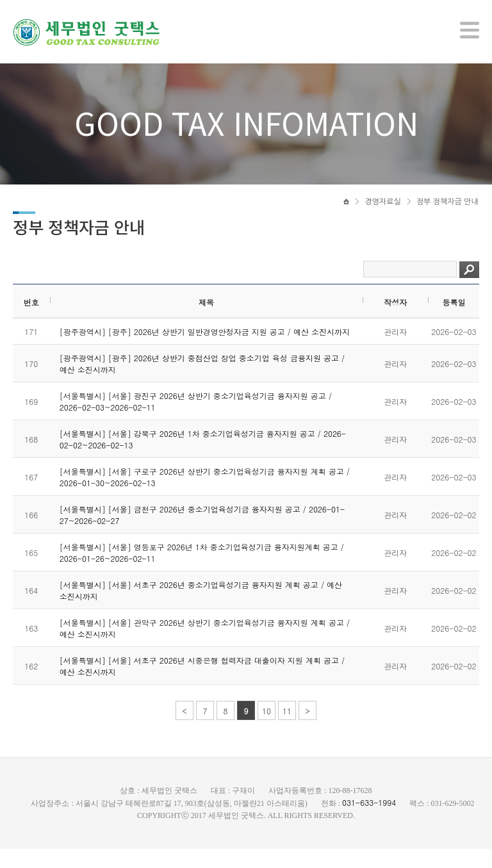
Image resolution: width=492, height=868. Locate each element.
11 (287, 730)
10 (266, 730)
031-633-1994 (369, 822)
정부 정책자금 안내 (447, 209)
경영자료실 (382, 209)
